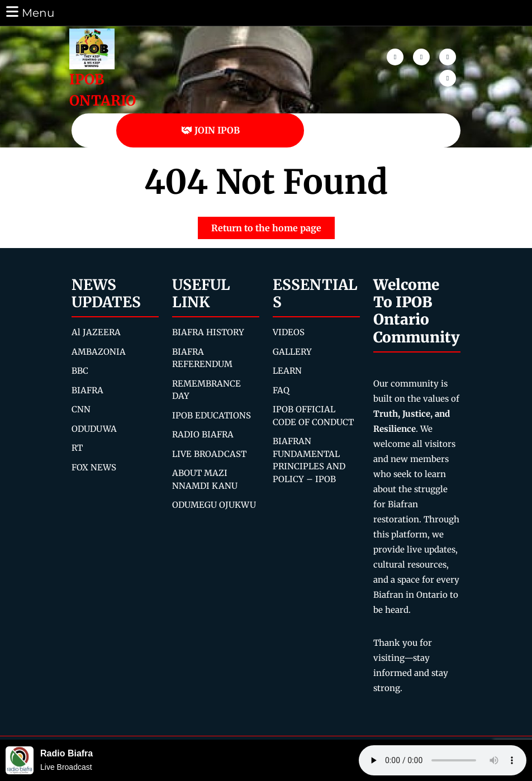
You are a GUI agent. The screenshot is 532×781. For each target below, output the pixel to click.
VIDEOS (289, 332)
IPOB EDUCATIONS (212, 415)
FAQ (281, 390)
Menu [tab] (29, 12)
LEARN (287, 371)
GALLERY (292, 352)
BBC (80, 371)
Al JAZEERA (96, 332)
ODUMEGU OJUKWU (214, 505)
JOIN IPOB (210, 130)
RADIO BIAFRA (203, 434)
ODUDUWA (94, 429)
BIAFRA (87, 390)
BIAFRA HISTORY (208, 332)
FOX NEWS (94, 467)
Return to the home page (273, 225)
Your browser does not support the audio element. (443, 760)
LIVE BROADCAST (209, 454)
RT (77, 448)
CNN (81, 409)
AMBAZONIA (99, 352)
